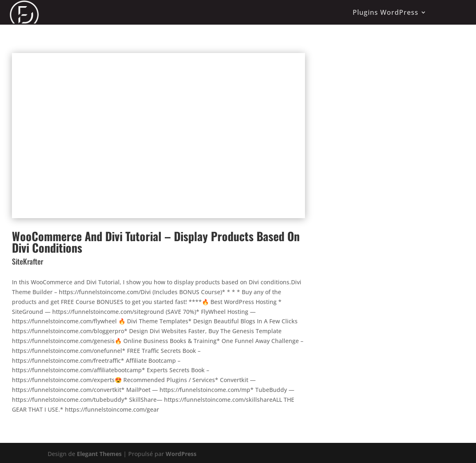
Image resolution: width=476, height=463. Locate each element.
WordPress (181, 454)
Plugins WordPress (386, 12)
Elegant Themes (99, 454)
